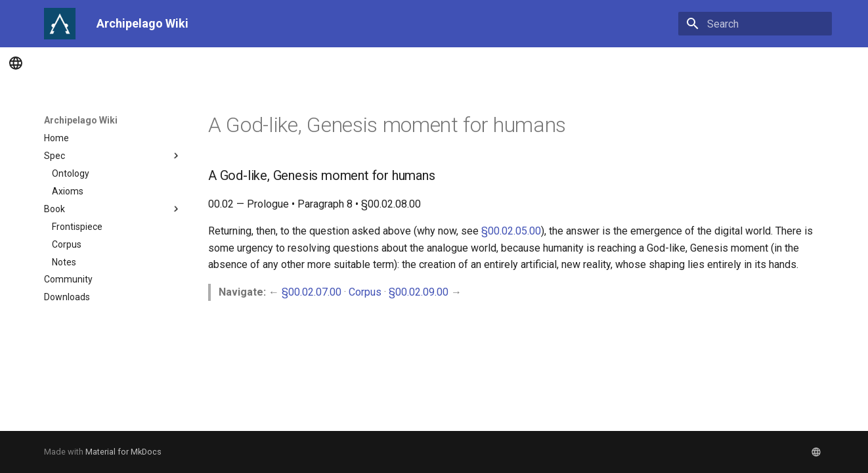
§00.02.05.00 (511, 231)
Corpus (365, 292)
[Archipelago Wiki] (60, 24)
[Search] (755, 24)
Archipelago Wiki (81, 120)
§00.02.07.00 (312, 292)
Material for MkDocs (123, 452)
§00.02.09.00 (419, 292)
